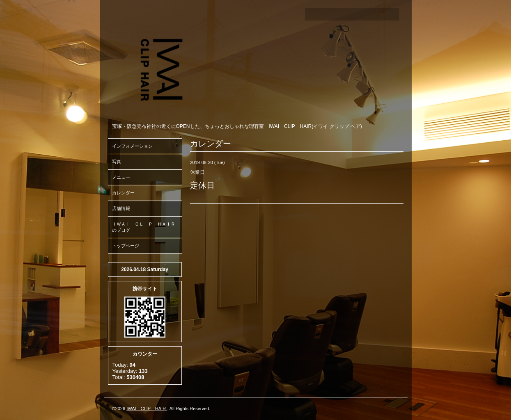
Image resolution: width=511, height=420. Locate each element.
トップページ (126, 246)
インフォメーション (132, 146)
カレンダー (123, 193)
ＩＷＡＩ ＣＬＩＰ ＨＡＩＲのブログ (144, 227)
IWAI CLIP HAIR (147, 409)
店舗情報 (121, 208)
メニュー (121, 177)
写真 (117, 162)
